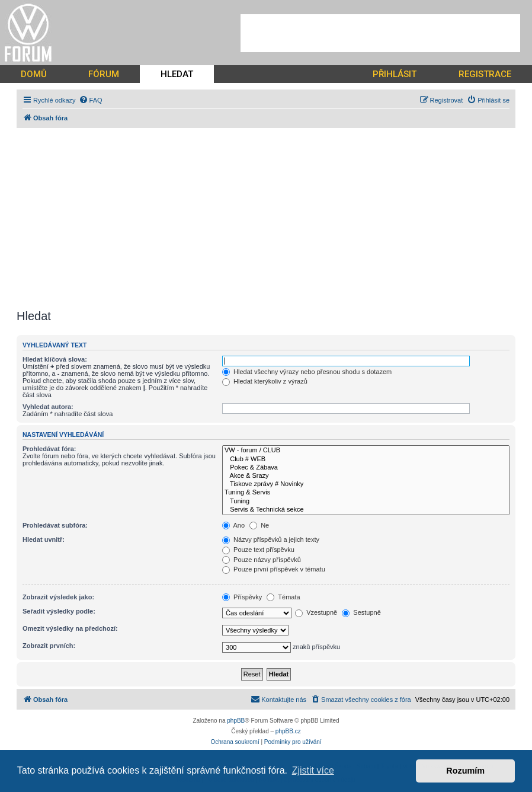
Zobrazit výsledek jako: (58, 597)
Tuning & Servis (366, 493)
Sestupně (361, 612)
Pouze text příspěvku (258, 550)
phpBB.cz (288, 731)
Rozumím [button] (465, 771)
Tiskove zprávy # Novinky (366, 484)
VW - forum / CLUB (366, 451)
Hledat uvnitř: (44, 539)
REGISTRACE (485, 74)
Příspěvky (242, 597)
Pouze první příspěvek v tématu (274, 569)
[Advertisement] (380, 33)
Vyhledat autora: (48, 407)
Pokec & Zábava (366, 468)
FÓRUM (104, 74)
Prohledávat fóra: (49, 449)
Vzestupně (316, 612)
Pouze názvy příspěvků (262, 560)
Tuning (366, 502)
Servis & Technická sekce (366, 510)
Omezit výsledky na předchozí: (70, 628)
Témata (283, 597)
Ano (233, 525)
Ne (259, 525)
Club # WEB (366, 459)
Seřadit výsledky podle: (59, 611)
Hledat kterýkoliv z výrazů (265, 381)
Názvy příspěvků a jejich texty (271, 539)
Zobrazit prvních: (49, 646)
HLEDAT (177, 74)
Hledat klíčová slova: (55, 359)
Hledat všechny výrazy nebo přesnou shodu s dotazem (307, 372)
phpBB (236, 721)
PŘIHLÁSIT (395, 74)
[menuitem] (91, 100)
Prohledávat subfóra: (55, 525)
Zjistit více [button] (313, 770)
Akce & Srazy (366, 476)
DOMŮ (34, 74)
